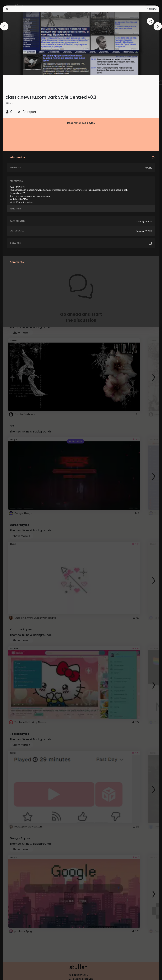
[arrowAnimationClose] (4, 26)
